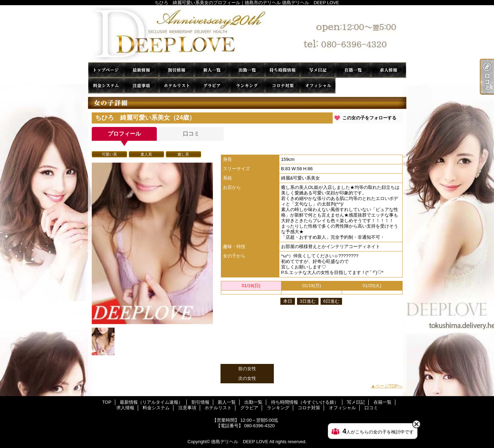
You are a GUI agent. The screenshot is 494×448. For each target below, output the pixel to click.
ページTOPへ (389, 386)
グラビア (212, 86)
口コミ (353, 86)
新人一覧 (212, 70)
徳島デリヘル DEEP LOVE (240, 442)
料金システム (106, 86)
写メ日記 (318, 70)
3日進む (308, 301)
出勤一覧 (247, 70)
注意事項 (141, 86)
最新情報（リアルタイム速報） (141, 70)
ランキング (247, 86)
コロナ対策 (282, 86)
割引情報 (177, 70)
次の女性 (247, 378)
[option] (152, 243)
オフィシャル (318, 86)
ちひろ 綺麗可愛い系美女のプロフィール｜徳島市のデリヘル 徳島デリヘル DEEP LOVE (247, 34)
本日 (288, 301)
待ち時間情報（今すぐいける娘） (282, 70)
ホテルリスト (177, 86)
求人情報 (388, 70)
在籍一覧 (353, 70)
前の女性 (247, 369)
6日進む (331, 301)
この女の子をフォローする (369, 118)
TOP (106, 70)
